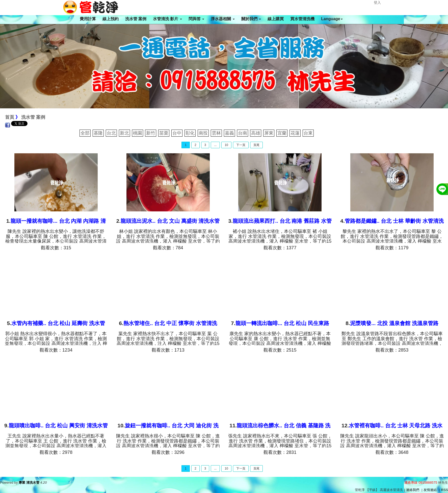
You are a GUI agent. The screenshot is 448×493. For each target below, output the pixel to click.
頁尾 (256, 145)
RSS (445, 490)
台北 (111, 133)
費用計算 (88, 19)
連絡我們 (413, 490)
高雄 (256, 133)
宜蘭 (282, 133)
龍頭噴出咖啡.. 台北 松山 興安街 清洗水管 (58, 425)
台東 (308, 133)
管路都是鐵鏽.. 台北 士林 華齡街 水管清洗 (394, 221)
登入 (377, 3)
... (215, 145)
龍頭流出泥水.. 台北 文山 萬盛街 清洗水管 (170, 221)
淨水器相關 (223, 19)
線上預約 (111, 19)
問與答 (196, 19)
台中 (177, 133)
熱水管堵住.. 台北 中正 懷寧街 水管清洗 (170, 323)
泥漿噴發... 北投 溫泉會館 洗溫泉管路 (394, 323)
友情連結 (430, 490)
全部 (85, 133)
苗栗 (164, 133)
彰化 (190, 133)
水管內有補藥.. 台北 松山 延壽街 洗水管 (58, 323)
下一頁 (241, 145)
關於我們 (251, 19)
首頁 (10, 117)
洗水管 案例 (136, 19)
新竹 (151, 133)
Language (332, 19)
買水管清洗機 (302, 19)
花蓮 (295, 133)
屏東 (269, 133)
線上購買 (276, 19)
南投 (203, 133)
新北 (124, 133)
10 (226, 145)
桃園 (138, 133)
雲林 (216, 133)
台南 (243, 133)
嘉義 (229, 133)
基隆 (98, 133)
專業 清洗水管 (29, 483)
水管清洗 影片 (167, 19)
